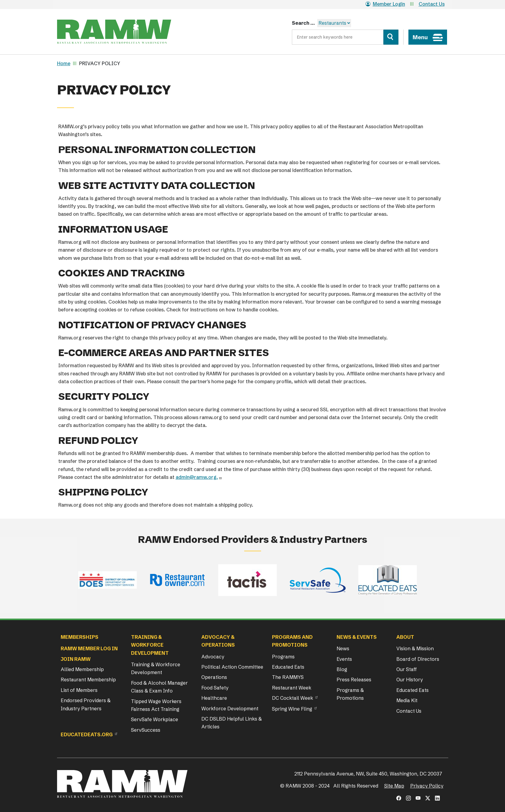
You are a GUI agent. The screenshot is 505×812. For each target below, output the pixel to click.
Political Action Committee (232, 667)
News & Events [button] (357, 637)
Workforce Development (230, 709)
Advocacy (213, 657)
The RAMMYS (288, 677)
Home (64, 63)
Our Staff (407, 669)
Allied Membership (82, 669)
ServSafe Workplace (155, 719)
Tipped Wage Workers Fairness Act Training (156, 705)
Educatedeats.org (87, 734)
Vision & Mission (415, 648)
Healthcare (214, 698)
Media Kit (407, 700)
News (343, 648)
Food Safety (215, 688)
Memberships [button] (80, 637)
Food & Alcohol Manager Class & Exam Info (159, 687)
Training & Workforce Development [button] (150, 645)
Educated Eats (288, 667)
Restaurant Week (292, 688)
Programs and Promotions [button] (292, 641)
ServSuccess (146, 730)
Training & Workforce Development (156, 668)
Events (344, 659)
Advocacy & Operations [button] (218, 641)
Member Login (385, 4)
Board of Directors (418, 659)
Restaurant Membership (88, 680)
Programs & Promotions (350, 694)
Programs (283, 657)
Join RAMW (76, 659)
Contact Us (432, 4)
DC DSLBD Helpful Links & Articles (232, 723)
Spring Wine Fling (292, 709)
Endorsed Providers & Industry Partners (86, 704)
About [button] (405, 637)
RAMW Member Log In (89, 648)
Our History (410, 680)
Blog (342, 669)
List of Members (79, 690)
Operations (214, 677)
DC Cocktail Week (292, 698)
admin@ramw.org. (197, 477)
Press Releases (354, 680)
